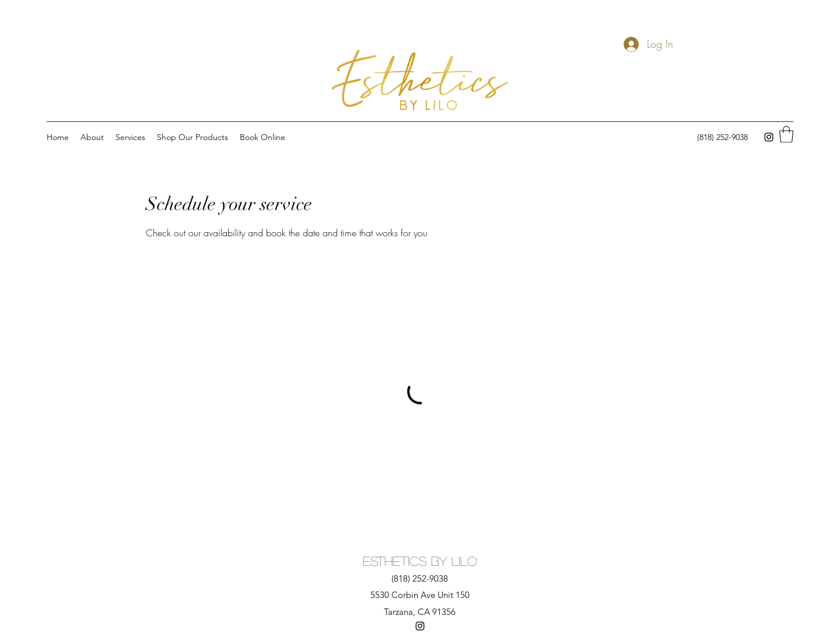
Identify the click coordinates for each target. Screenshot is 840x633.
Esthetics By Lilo (420, 561)
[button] (786, 134)
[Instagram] (769, 137)
